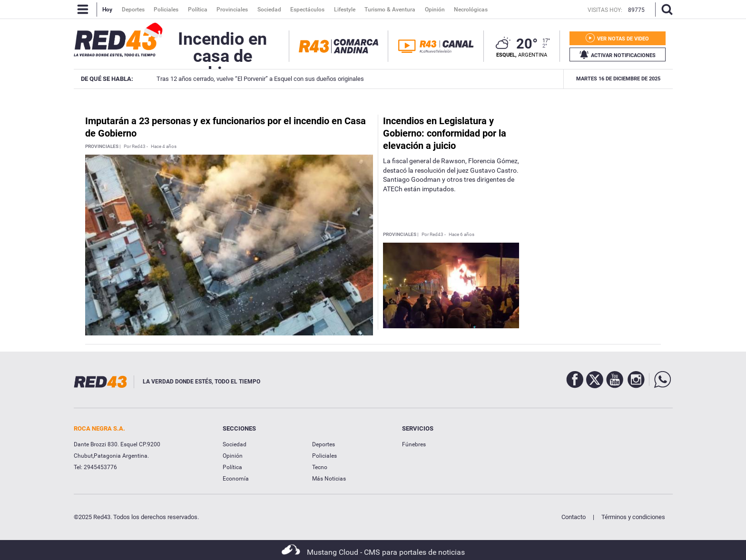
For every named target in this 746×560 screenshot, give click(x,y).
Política (232, 467)
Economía (236, 479)
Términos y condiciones (633, 517)
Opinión (233, 456)
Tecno (320, 467)
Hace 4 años (164, 147)
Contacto (574, 517)
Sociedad (235, 444)
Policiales (324, 456)
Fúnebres (414, 444)
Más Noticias (329, 479)
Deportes (324, 444)
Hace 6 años (461, 235)
